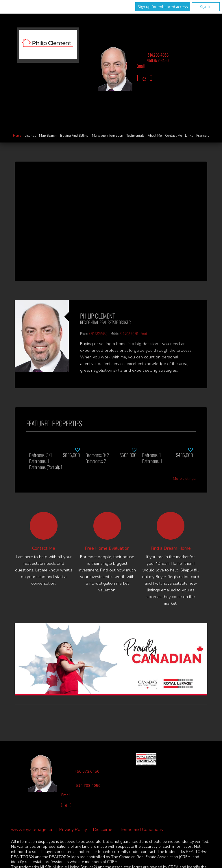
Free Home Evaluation (107, 548)
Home (17, 136)
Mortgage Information (108, 136)
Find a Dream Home (171, 548)
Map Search (48, 136)
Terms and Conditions (141, 830)
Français (203, 136)
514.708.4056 (158, 55)
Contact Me (173, 136)
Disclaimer (103, 830)
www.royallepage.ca (32, 830)
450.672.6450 (158, 60)
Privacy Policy (73, 830)
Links (189, 136)
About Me (155, 136)
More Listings (184, 479)
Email (140, 66)
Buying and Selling (74, 136)
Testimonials (135, 136)
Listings (30, 136)
